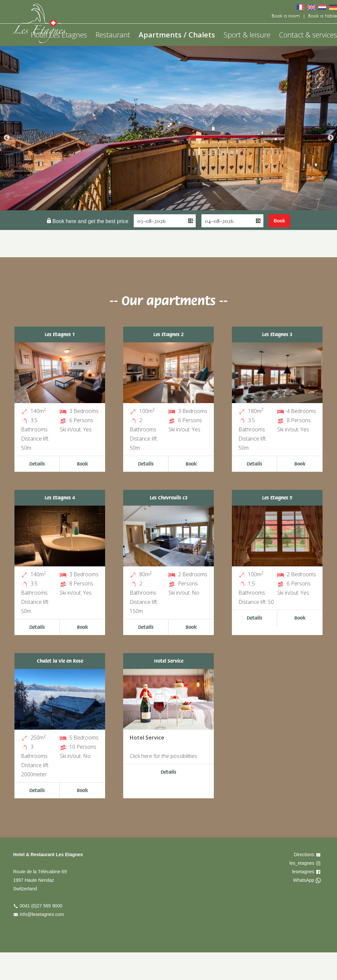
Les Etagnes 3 (277, 334)
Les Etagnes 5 (277, 498)
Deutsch (333, 7)
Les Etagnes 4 (60, 498)
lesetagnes (303, 872)
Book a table (323, 16)
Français (301, 7)
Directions (304, 855)
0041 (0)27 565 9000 (41, 906)
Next (330, 138)
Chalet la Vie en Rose (60, 661)
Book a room (286, 16)
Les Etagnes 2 (168, 334)
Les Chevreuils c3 (169, 498)
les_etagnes (302, 863)
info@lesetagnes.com (42, 914)
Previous (7, 138)
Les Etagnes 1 (60, 334)
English (311, 7)
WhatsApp (304, 880)
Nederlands (322, 7)
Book (82, 464)
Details (37, 464)
